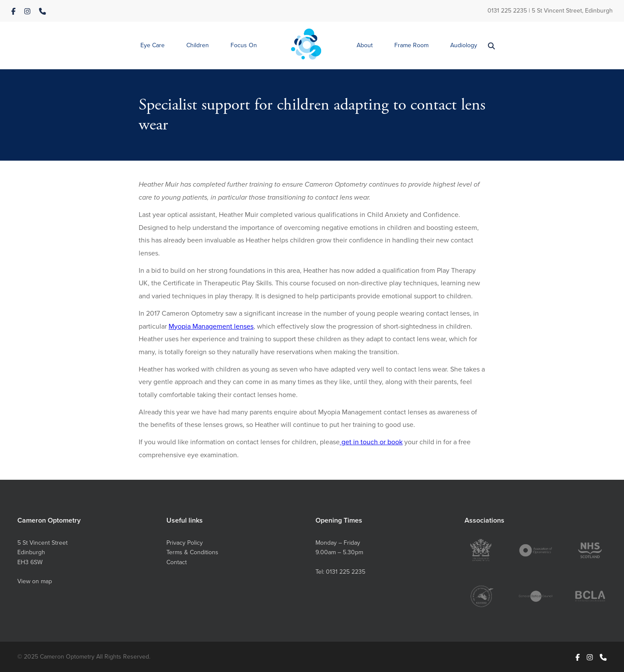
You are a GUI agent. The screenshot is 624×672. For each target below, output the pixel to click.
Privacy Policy (185, 543)
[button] (153, 46)
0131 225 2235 (507, 10)
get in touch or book (371, 442)
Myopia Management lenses (211, 326)
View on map (35, 581)
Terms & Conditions (192, 552)
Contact (177, 562)
